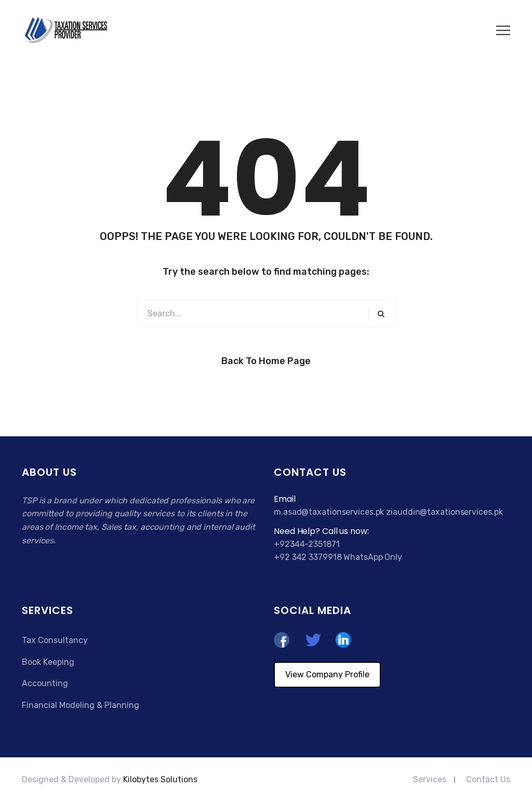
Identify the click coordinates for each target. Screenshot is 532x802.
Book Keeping (48, 662)
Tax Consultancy (55, 640)
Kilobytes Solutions (160, 779)
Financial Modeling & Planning (81, 705)
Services (430, 779)
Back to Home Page (266, 361)
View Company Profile (327, 674)
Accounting (45, 683)
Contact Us (488, 779)
